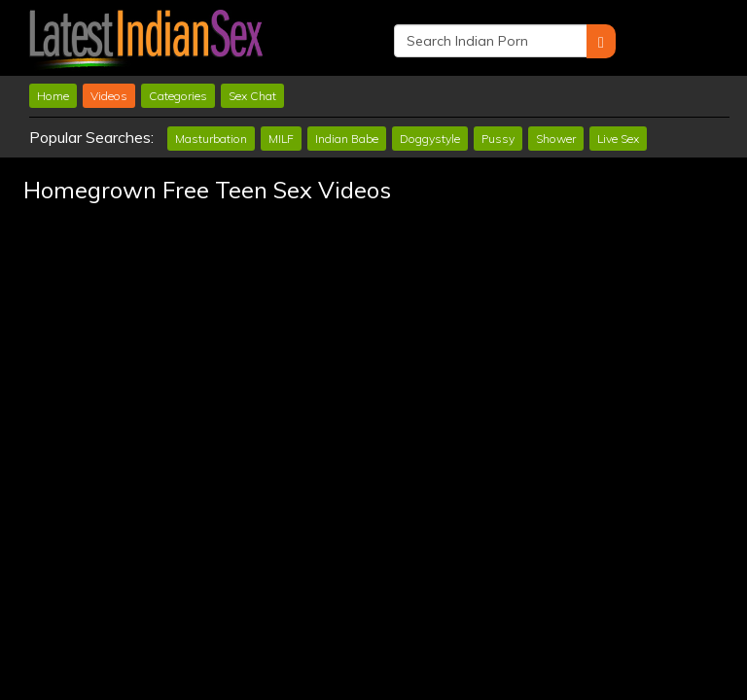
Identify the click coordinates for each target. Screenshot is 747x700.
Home (53, 96)
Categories (178, 96)
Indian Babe (347, 139)
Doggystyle (430, 139)
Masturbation (211, 139)
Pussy (498, 139)
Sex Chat (252, 96)
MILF (281, 139)
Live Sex (618, 139)
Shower (556, 139)
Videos (109, 96)
